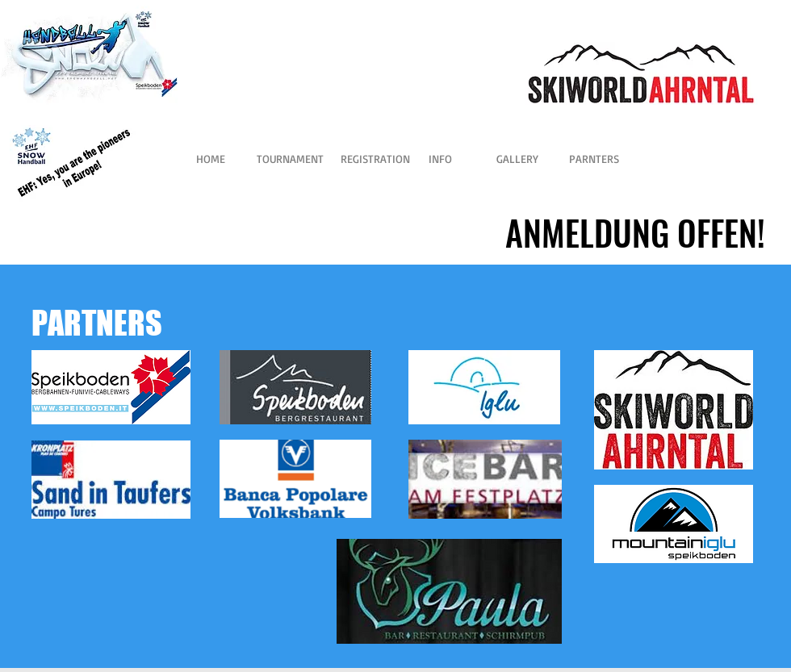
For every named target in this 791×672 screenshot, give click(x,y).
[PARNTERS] (594, 159)
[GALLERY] (517, 159)
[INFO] (440, 159)
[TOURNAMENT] (290, 159)
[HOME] (210, 159)
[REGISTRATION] (375, 159)
